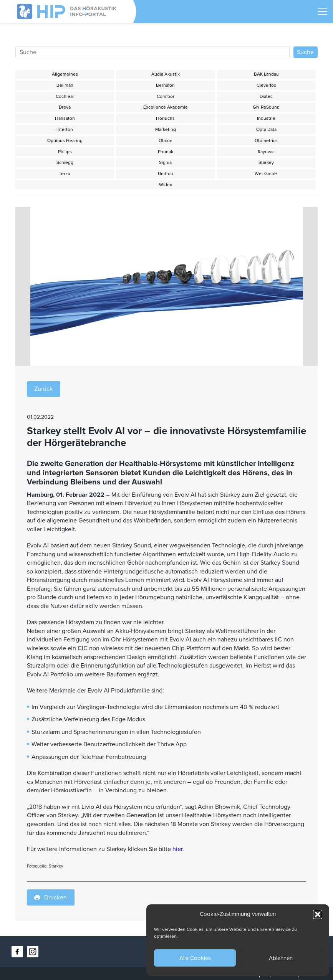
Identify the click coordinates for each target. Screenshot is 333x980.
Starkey (266, 162)
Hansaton (65, 118)
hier (177, 849)
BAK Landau (266, 74)
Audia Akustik (166, 74)
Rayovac (266, 152)
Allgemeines (65, 74)
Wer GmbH (266, 174)
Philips (65, 152)
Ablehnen (281, 958)
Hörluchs (165, 118)
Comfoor (166, 96)
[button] (318, 914)
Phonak (166, 152)
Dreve (65, 107)
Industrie (266, 118)
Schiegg (65, 162)
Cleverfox (266, 85)
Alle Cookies (195, 958)
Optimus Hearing (65, 140)
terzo (65, 174)
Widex (166, 185)
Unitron (166, 174)
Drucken (51, 897)
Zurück (43, 389)
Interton (65, 129)
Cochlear (65, 96)
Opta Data (266, 129)
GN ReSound (266, 107)
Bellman (65, 85)
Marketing (166, 129)
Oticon (166, 140)
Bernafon (165, 85)
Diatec (266, 96)
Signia (165, 162)
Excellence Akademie (166, 107)
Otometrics (266, 140)
